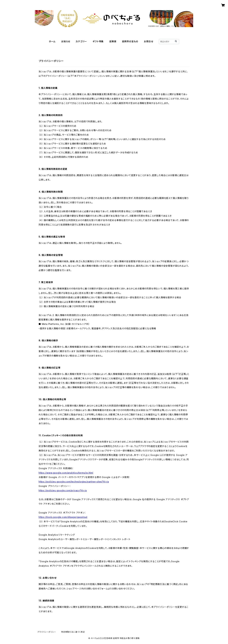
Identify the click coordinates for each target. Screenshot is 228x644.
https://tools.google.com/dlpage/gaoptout (63, 517)
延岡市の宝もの (130, 41)
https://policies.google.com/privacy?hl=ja (63, 490)
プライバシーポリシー (47, 632)
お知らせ (66, 41)
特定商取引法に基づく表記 (73, 632)
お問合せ (149, 41)
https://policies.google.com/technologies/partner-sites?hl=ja (74, 482)
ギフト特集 (98, 41)
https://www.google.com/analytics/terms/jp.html (66, 473)
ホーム (52, 41)
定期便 (113, 41)
